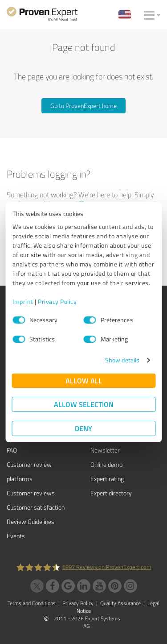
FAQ (12, 450)
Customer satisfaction (36, 507)
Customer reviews (31, 493)
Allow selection (84, 404)
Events (16, 536)
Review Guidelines (31, 521)
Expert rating (107, 479)
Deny (83, 428)
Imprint (23, 301)
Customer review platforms (29, 472)
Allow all (84, 380)
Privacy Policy (57, 301)
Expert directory (111, 493)
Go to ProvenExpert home (83, 106)
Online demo (106, 464)
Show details (122, 360)
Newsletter (105, 450)
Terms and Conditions (32, 603)
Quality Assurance (120, 603)
